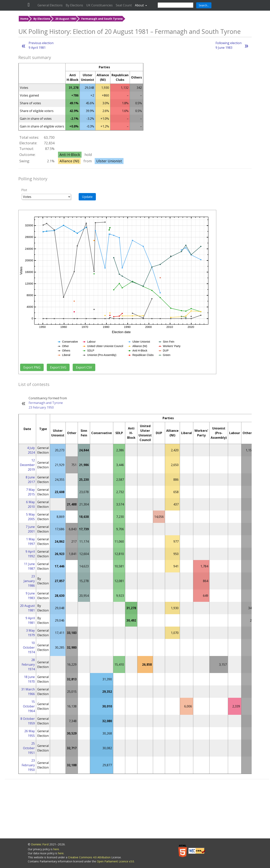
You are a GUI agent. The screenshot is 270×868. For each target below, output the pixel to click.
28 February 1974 (28, 664)
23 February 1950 (41, 407)
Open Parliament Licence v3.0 (115, 861)
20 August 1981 (66, 19)
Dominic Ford (40, 844)
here (56, 849)
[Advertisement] (137, 809)
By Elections (74, 5)
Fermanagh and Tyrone (46, 403)
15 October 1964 (29, 706)
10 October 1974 (29, 647)
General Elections (50, 5)
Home (24, 19)
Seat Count (124, 5)
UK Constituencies (99, 5)
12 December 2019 (27, 465)
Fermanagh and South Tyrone (102, 19)
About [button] (140, 5)
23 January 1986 (29, 581)
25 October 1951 (29, 748)
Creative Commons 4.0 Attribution (90, 857)
